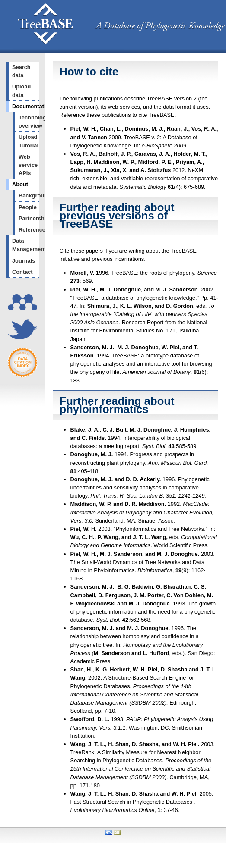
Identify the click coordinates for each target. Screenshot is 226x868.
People (28, 207)
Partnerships (29, 218)
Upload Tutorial (29, 141)
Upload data (21, 91)
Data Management (25, 245)
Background (29, 196)
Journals (24, 261)
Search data (21, 71)
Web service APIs (28, 165)
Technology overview (29, 122)
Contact (22, 272)
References (29, 230)
